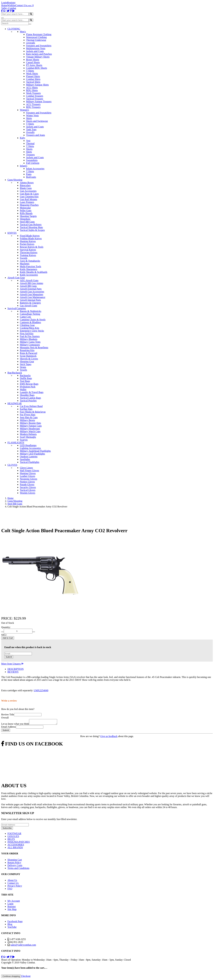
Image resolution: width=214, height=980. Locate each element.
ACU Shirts (32, 88)
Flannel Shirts (33, 76)
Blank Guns (26, 188)
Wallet (23, 389)
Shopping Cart (15, 861)
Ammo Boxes (27, 183)
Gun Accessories (28, 191)
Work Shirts (32, 74)
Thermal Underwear (36, 40)
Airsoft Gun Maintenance (33, 297)
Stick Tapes (26, 364)
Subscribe (7, 829)
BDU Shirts (32, 90)
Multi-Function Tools (31, 266)
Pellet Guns (26, 211)
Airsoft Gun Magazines (32, 294)
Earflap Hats (26, 409)
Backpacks (25, 375)
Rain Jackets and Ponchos (39, 54)
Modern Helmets (28, 434)
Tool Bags (25, 381)
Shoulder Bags (27, 395)
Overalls (30, 132)
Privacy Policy (15, 887)
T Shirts (30, 71)
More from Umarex (12, 664)
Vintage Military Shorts (38, 57)
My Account (14, 902)
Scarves (24, 440)
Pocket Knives (27, 244)
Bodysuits (31, 177)
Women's (24, 110)
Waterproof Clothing (36, 37)
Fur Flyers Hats (28, 415)
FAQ (10, 890)
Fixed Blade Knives (30, 236)
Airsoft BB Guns (28, 286)
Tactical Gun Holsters (31, 224)
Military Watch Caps (30, 431)
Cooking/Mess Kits (30, 328)
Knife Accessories (29, 275)
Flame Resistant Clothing (39, 34)
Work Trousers (33, 93)
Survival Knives (28, 250)
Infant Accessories (35, 169)
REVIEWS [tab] (13, 672)
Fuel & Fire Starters (30, 336)
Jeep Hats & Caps (29, 417)
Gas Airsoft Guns (28, 306)
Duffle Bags (26, 378)
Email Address (9, 728)
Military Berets (27, 420)
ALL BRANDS (15, 848)
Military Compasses (30, 345)
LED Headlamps (28, 445)
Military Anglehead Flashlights (35, 451)
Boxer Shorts (33, 60)
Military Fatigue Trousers (39, 101)
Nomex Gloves (27, 482)
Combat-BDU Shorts (37, 68)
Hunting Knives (28, 241)
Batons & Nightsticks (31, 311)
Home (4, 5)
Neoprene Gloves (29, 479)
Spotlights (25, 459)
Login (4, 3)
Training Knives (28, 255)
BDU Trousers (33, 107)
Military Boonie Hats (30, 423)
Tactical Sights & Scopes (32, 230)
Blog (10, 925)
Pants (29, 174)
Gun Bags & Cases (29, 194)
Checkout (26, 977)
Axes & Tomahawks (30, 261)
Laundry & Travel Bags (32, 392)
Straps (23, 367)
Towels (23, 370)
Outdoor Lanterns (29, 457)
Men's (23, 32)
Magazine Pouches (29, 205)
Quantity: (6, 627)
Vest (28, 141)
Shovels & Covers (29, 359)
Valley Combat (9, 8)
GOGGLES (13, 837)
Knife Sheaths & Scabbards (34, 272)
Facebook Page (15, 922)
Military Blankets (29, 339)
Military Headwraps (30, 429)
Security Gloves (28, 487)
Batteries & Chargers (30, 303)
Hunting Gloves (28, 473)
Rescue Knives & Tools (32, 247)
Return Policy (14, 863)
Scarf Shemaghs (28, 437)
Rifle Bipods (26, 213)
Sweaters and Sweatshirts (39, 46)
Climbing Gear (27, 325)
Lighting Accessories (30, 448)
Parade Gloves (27, 484)
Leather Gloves (27, 476)
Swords (24, 258)
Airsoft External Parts (31, 289)
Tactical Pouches (28, 401)
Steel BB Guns (27, 222)
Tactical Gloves (28, 490)
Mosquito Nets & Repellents (34, 348)
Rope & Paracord (28, 353)
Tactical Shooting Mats (31, 227)
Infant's (24, 166)
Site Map (12, 910)
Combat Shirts (33, 79)
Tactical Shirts (33, 82)
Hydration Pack (28, 387)
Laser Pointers (27, 202)
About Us (12, 881)
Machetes (25, 264)
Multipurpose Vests (36, 48)
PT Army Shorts (34, 65)
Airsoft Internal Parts (30, 300)
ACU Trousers (33, 104)
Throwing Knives (29, 252)
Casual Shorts (33, 62)
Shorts (29, 149)
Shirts (29, 152)
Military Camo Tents (30, 342)
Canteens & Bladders (30, 322)
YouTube (12, 928)
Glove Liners (26, 468)
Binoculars (25, 185)
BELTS (11, 840)
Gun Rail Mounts (28, 199)
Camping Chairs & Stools (33, 320)
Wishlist (11, 5)
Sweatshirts (32, 160)
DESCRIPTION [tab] (16, 669)
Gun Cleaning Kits (29, 197)
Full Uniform (33, 163)
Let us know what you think (15, 725)
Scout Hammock (28, 356)
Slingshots (25, 219)
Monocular (25, 208)
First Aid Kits (27, 334)
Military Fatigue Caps (31, 426)
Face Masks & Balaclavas (33, 412)
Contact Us (21, 5)
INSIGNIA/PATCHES (19, 843)
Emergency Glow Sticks (32, 331)
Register (11, 3)
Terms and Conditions (18, 869)
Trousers (30, 155)
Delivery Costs (15, 866)
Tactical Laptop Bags (30, 398)
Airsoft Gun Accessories (32, 292)
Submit (9, 657)
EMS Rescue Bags (29, 384)
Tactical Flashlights (30, 462)
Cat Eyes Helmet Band (31, 406)
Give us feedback (109, 737)
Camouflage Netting (30, 314)
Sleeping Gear (27, 361)
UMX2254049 (41, 690)
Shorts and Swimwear (37, 121)
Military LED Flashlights (32, 454)
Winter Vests (32, 115)
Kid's (22, 138)
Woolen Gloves (28, 493)
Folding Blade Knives (31, 238)
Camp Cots (25, 317)
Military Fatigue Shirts (37, 85)
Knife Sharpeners (29, 269)
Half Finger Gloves (30, 471)
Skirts (29, 118)
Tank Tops (31, 129)
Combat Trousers (35, 96)
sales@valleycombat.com (23, 946)
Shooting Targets (28, 216)
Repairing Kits (27, 350)
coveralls (31, 43)
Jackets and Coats (35, 51)
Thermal (30, 143)
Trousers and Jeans (35, 135)
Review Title (8, 714)
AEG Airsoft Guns (29, 280)
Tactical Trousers (35, 99)
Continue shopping (11, 977)
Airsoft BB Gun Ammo (32, 283)
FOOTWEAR (14, 834)
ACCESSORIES (16, 846)
